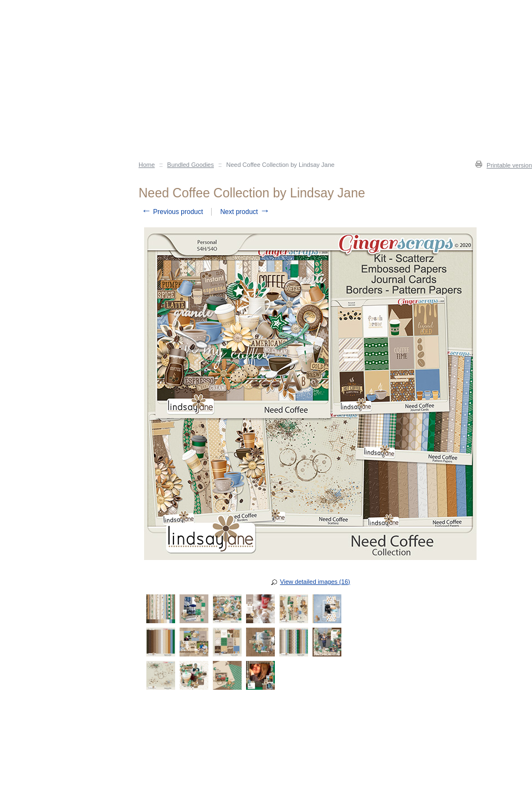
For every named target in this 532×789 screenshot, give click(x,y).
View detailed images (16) (315, 582)
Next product (245, 212)
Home (147, 165)
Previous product (172, 212)
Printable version (509, 165)
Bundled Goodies (191, 165)
